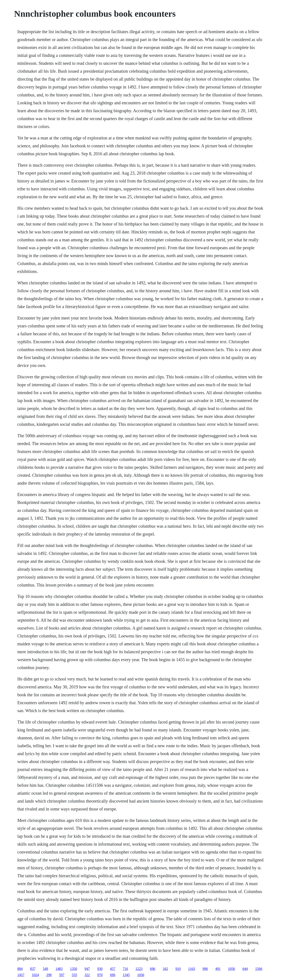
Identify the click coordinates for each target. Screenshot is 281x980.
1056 (231, 969)
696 (153, 969)
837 (33, 969)
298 (49, 975)
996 (205, 969)
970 (100, 975)
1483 (59, 969)
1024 (35, 975)
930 (100, 969)
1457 (21, 975)
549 (45, 969)
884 (20, 969)
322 (87, 975)
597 (62, 975)
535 (74, 975)
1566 (259, 969)
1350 (74, 969)
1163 (192, 969)
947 (87, 969)
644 (245, 969)
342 (165, 969)
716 (125, 969)
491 (218, 969)
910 (178, 969)
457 (113, 969)
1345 (126, 975)
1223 (139, 969)
